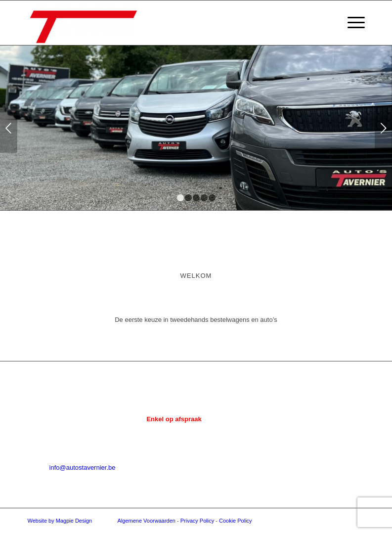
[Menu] (351, 23)
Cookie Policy (236, 521)
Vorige (9, 128)
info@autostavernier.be (83, 467)
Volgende (383, 128)
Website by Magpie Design (60, 521)
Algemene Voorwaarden (147, 521)
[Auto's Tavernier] (84, 23)
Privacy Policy (197, 521)
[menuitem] (351, 23)
